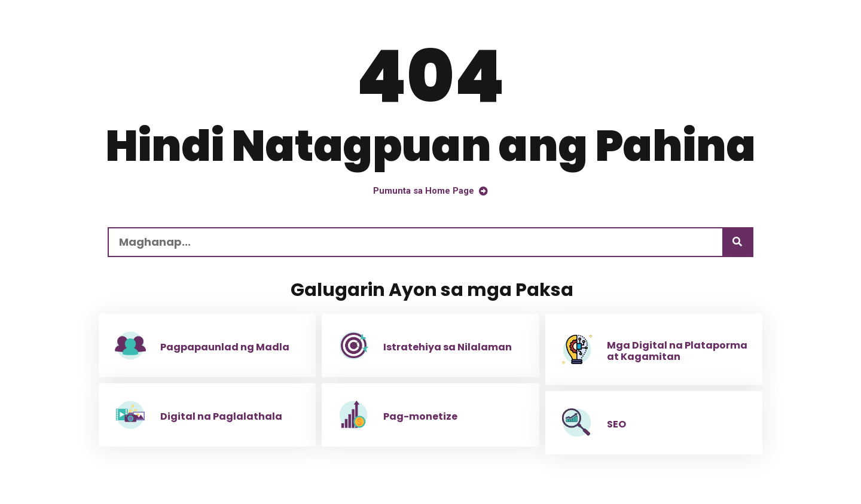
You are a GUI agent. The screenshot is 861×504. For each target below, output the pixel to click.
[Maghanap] (737, 242)
